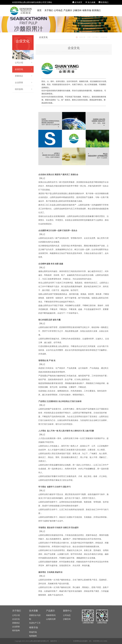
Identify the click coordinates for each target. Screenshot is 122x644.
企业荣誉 (24, 83)
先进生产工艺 (35, 623)
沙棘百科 (77, 10)
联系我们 (104, 2)
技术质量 (33, 611)
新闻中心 (67, 611)
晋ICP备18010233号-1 (65, 641)
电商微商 (33, 636)
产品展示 (68, 10)
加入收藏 (90, 2)
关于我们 (49, 10)
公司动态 (58, 10)
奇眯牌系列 (51, 615)
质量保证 (24, 76)
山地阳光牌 (51, 619)
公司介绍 (24, 63)
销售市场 (87, 10)
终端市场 (33, 632)
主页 (89, 37)
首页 (39, 10)
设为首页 (77, 2)
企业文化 (24, 69)
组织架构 (24, 89)
